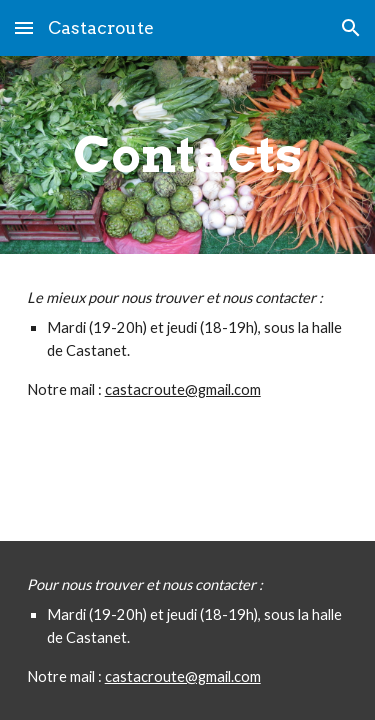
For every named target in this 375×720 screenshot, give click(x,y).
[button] (24, 27)
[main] (188, 155)
